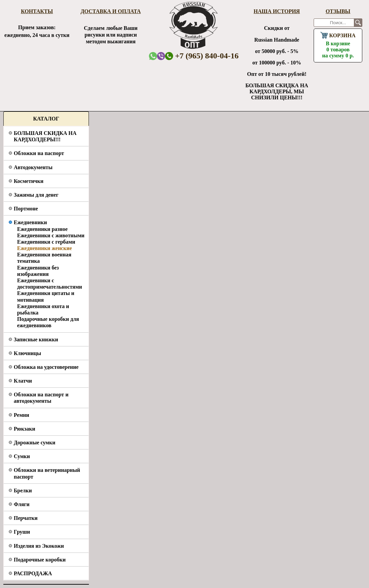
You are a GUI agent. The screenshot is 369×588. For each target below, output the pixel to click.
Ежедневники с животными (51, 235)
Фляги (22, 504)
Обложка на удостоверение (46, 367)
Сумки (22, 456)
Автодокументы (33, 167)
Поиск (358, 23)
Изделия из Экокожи (39, 546)
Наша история (277, 11)
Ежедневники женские (44, 248)
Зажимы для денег (36, 195)
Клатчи (23, 381)
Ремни (21, 415)
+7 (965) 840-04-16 (202, 56)
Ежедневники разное (42, 229)
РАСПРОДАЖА (33, 573)
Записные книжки (36, 339)
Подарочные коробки (40, 560)
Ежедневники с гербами (46, 242)
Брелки (23, 491)
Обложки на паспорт (39, 153)
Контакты (37, 11)
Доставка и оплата (111, 11)
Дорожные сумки (35, 443)
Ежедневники (30, 222)
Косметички (29, 181)
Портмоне (26, 209)
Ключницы (27, 353)
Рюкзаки (24, 429)
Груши (22, 532)
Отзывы (338, 11)
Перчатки (26, 518)
